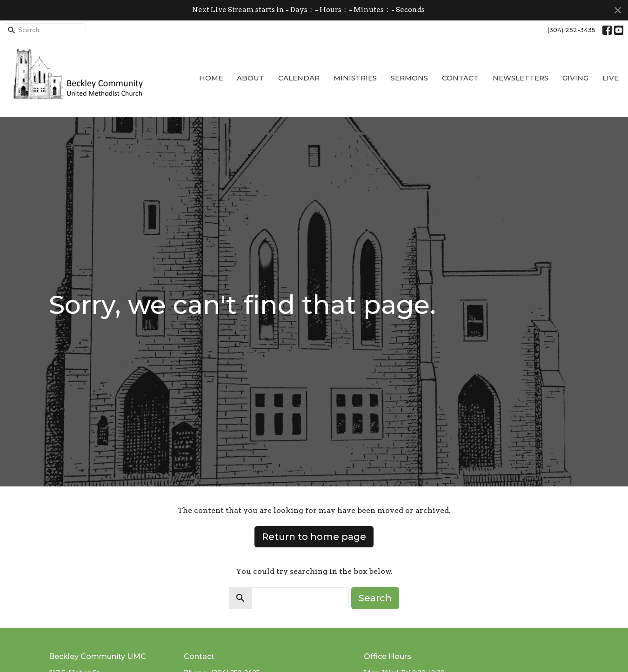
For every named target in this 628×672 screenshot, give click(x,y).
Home (211, 78)
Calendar (299, 78)
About (251, 78)
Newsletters (521, 78)
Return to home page (314, 537)
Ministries (355, 78)
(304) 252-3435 (571, 30)
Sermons (409, 78)
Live (611, 78)
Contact (460, 78)
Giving (575, 78)
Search (375, 598)
